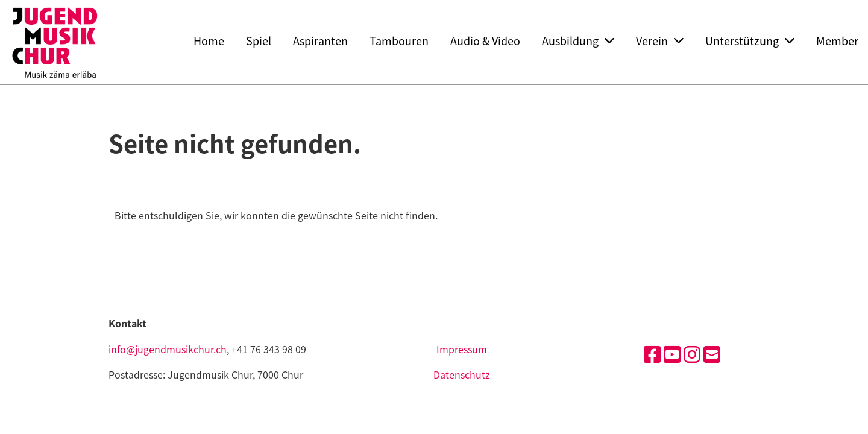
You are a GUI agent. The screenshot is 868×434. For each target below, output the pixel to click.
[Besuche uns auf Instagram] (692, 354)
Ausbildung (578, 41)
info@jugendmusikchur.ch (168, 349)
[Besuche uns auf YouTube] (672, 354)
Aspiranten (320, 41)
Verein (660, 41)
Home (209, 41)
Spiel (259, 41)
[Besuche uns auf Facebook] (652, 354)
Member (837, 41)
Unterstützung (750, 41)
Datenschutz (462, 374)
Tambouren (399, 41)
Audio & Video (485, 41)
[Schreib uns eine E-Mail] (712, 354)
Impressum (462, 349)
